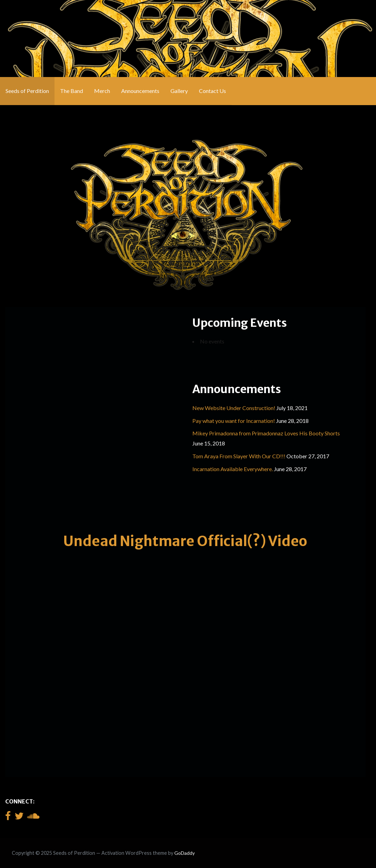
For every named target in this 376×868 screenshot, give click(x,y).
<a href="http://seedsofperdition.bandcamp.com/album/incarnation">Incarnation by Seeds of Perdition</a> (89, 417)
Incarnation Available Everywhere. (233, 469)
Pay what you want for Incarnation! (234, 421)
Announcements (140, 91)
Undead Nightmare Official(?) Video (185, 541)
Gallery (179, 91)
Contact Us (212, 91)
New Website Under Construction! (234, 408)
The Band (72, 91)
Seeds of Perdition (27, 91)
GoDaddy (185, 853)
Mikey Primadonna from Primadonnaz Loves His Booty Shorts (266, 433)
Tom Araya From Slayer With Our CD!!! (239, 456)
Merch (102, 91)
